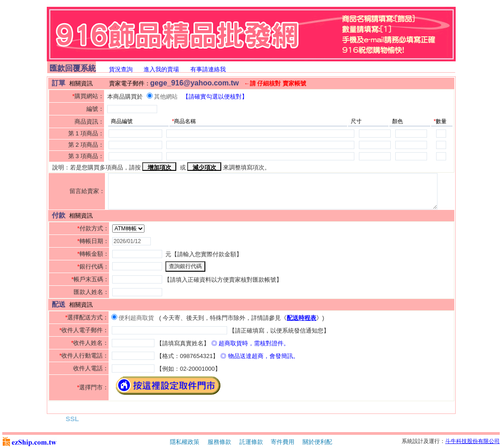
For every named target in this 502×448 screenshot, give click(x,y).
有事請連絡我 (208, 69)
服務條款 (219, 442)
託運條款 (251, 442)
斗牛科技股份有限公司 (472, 441)
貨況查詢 (121, 69)
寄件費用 (283, 442)
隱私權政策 (185, 442)
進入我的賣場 (161, 69)
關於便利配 (317, 442)
